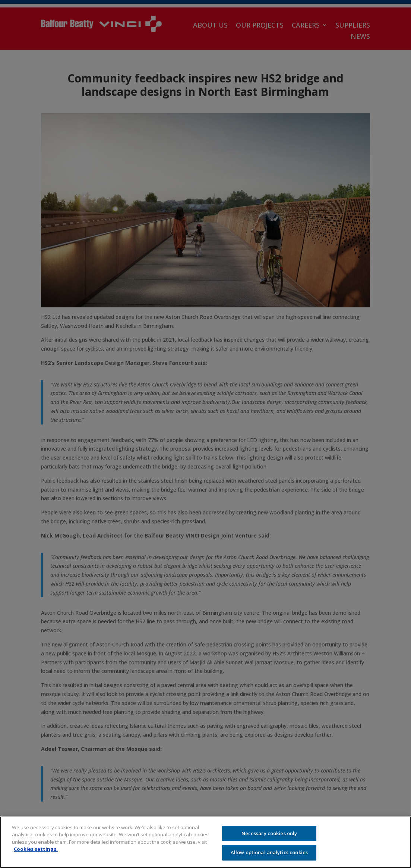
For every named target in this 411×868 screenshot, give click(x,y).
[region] (205, 842)
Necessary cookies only (269, 833)
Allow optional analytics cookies (269, 852)
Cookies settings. (36, 849)
